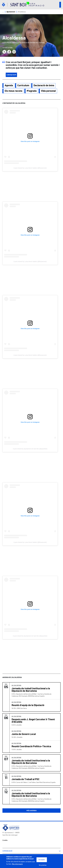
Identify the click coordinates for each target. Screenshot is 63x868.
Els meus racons (14, 91)
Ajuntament (11, 12)
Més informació (17, 864)
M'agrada (32, 91)
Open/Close (60, 5)
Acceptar (42, 860)
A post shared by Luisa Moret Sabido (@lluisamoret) (30, 168)
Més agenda (31, 811)
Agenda (9, 86)
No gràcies (43, 865)
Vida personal (48, 91)
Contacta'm (11, 75)
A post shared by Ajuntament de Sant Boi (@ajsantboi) (30, 449)
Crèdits (5, 840)
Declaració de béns (44, 86)
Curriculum (23, 86)
